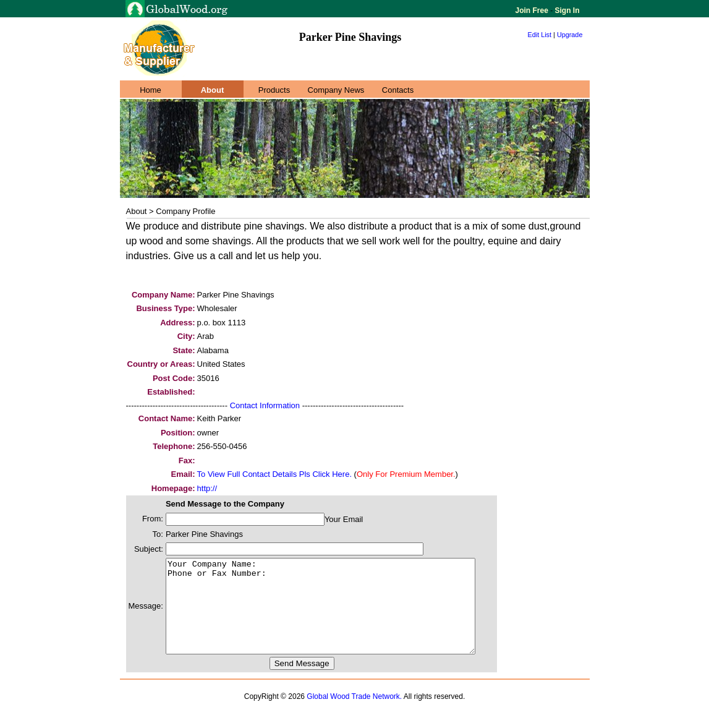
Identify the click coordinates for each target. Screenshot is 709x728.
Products (274, 90)
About (213, 90)
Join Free (533, 11)
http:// (207, 488)
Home (151, 90)
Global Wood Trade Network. (354, 715)
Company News (336, 90)
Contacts (398, 90)
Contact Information (265, 405)
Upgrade (570, 35)
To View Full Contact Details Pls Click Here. (274, 474)
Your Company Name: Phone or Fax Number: (339, 615)
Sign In (566, 11)
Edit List (540, 35)
